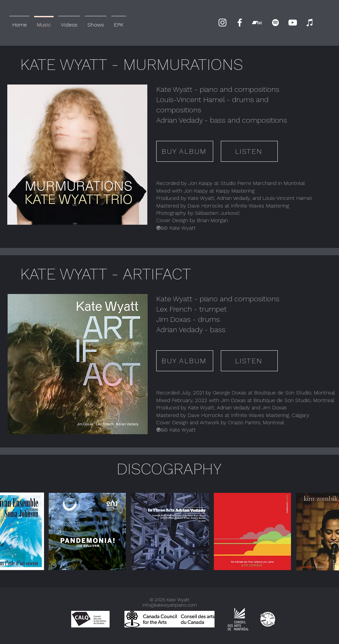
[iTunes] (310, 23)
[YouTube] (293, 23)
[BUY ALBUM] (185, 151)
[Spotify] (275, 23)
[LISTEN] (249, 151)
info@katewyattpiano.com (170, 605)
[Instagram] (222, 23)
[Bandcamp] (257, 23)
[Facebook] (240, 23)
